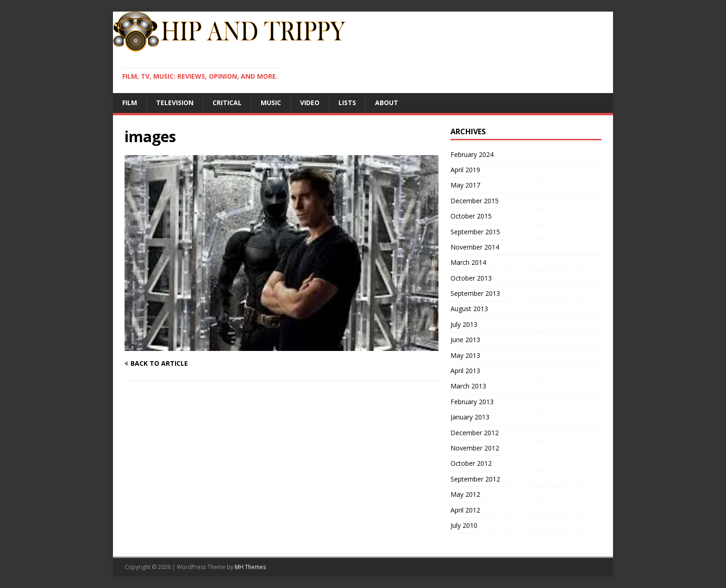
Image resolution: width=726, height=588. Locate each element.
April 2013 (465, 371)
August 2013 (469, 309)
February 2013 (472, 402)
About (387, 103)
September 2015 (475, 232)
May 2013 (465, 355)
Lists (347, 103)
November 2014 (475, 247)
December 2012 (475, 433)
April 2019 (465, 170)
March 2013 (468, 386)
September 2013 (475, 293)
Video (310, 103)
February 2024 (472, 154)
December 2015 (475, 201)
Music (271, 103)
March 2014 (468, 262)
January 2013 (470, 417)
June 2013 (465, 340)
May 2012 (465, 494)
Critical (227, 103)
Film (130, 103)
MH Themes (250, 567)
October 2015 (471, 216)
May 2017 (465, 185)
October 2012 (471, 463)
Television (175, 103)
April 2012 (465, 510)
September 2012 (475, 479)
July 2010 (464, 525)
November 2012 (475, 448)
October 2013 (471, 278)
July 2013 (464, 324)
